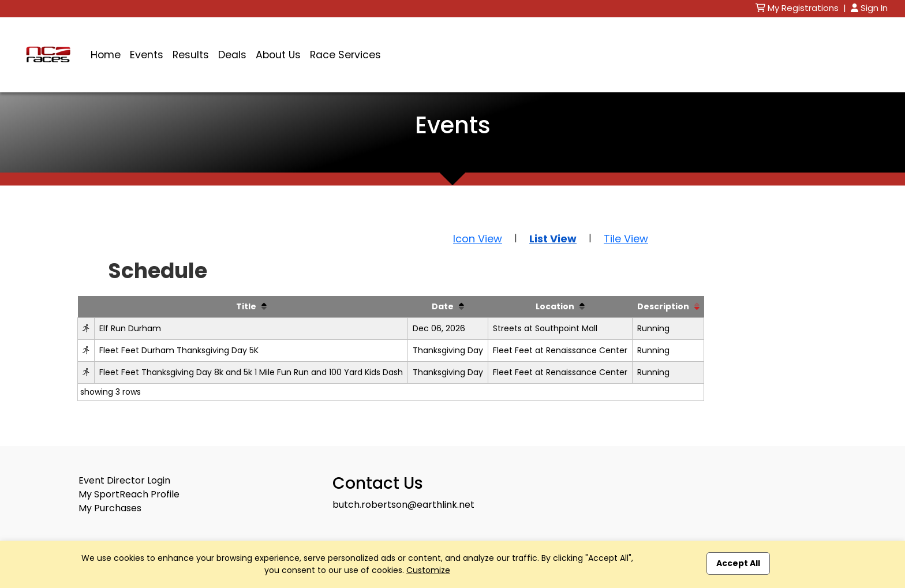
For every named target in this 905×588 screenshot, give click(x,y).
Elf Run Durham (130, 328)
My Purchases (110, 508)
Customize (428, 570)
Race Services (345, 55)
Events (147, 55)
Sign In (869, 8)
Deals (232, 55)
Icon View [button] (478, 239)
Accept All (738, 563)
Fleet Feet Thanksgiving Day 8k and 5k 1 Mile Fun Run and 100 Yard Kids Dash (251, 372)
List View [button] (553, 239)
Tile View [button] (626, 239)
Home (106, 55)
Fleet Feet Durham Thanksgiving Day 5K (179, 350)
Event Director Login (124, 480)
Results (191, 55)
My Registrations (798, 8)
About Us (278, 55)
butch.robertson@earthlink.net (403, 505)
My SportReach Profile (129, 494)
